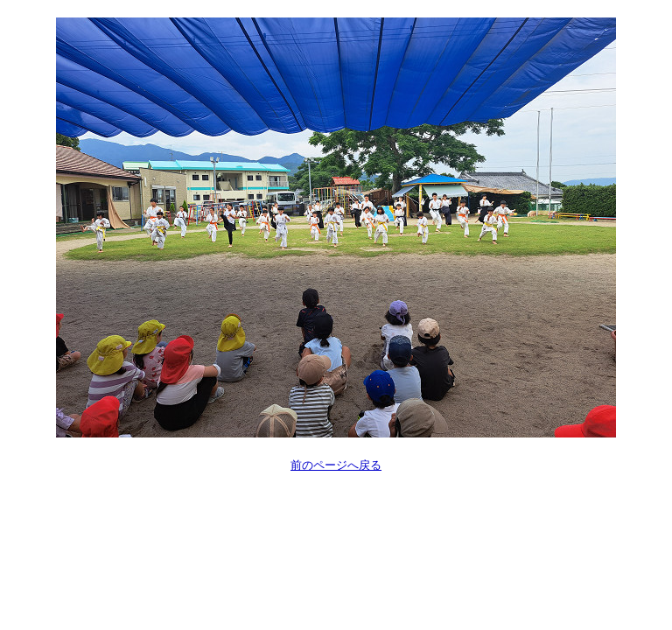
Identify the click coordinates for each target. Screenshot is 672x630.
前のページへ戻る (336, 465)
